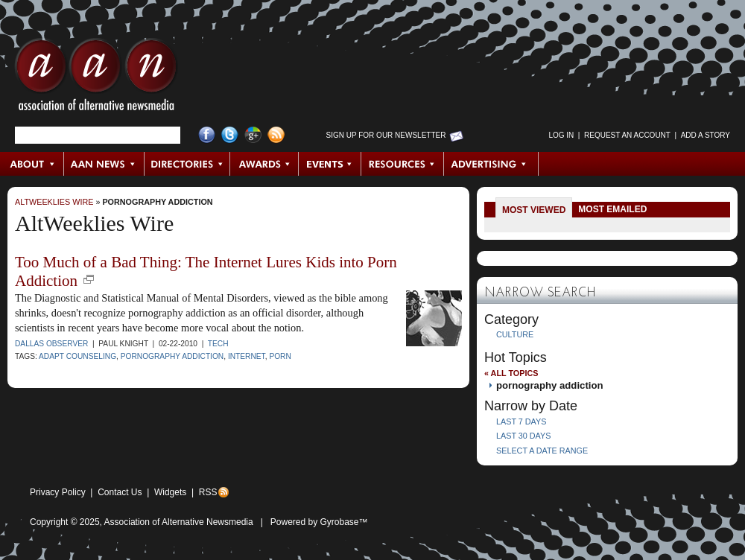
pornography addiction (157, 202)
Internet (247, 356)
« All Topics (511, 373)
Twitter (230, 135)
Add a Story (706, 135)
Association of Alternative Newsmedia (179, 522)
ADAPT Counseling (77, 356)
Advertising (491, 164)
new (89, 279)
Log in (561, 135)
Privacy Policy (58, 492)
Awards (264, 164)
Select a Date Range (542, 451)
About (32, 164)
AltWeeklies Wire (54, 202)
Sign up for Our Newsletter (386, 135)
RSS (208, 492)
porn (280, 356)
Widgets (170, 492)
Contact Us (120, 492)
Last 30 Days (523, 436)
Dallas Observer (51, 344)
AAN (96, 78)
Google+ (253, 135)
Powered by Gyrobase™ (319, 522)
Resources (403, 164)
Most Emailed (612, 209)
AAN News (105, 164)
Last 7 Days (521, 421)
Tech (218, 344)
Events (330, 164)
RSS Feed (276, 135)
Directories (187, 164)
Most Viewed (534, 210)
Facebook (207, 135)
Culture (515, 334)
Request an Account (627, 135)
